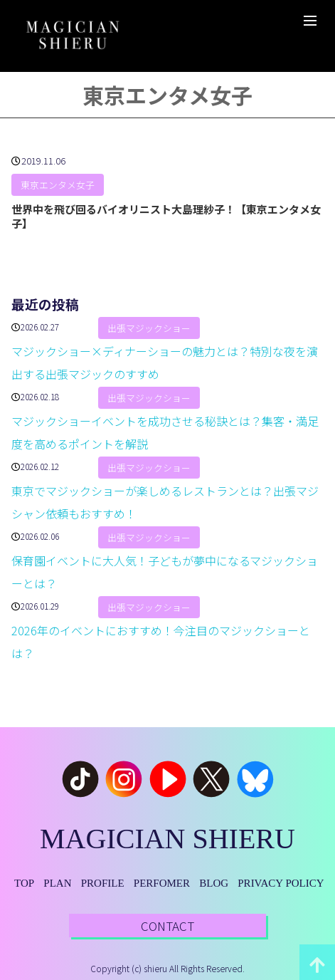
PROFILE (103, 883)
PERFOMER (162, 883)
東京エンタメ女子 (58, 186)
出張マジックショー (149, 328)
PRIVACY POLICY (281, 883)
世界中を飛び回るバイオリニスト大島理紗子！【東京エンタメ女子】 (166, 216)
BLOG (214, 883)
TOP (24, 883)
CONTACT (167, 926)
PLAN (57, 883)
